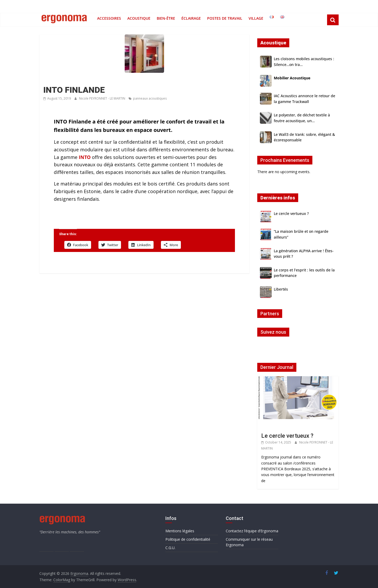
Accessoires (109, 18)
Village (256, 18)
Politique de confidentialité (188, 539)
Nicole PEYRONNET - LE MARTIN (103, 98)
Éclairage (191, 18)
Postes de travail (225, 18)
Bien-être (166, 18)
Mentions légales (180, 531)
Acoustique (139, 18)
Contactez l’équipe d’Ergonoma (252, 531)
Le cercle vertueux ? (291, 213)
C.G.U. (170, 548)
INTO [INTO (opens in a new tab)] (85, 157)
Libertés (281, 289)
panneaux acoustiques (150, 98)
